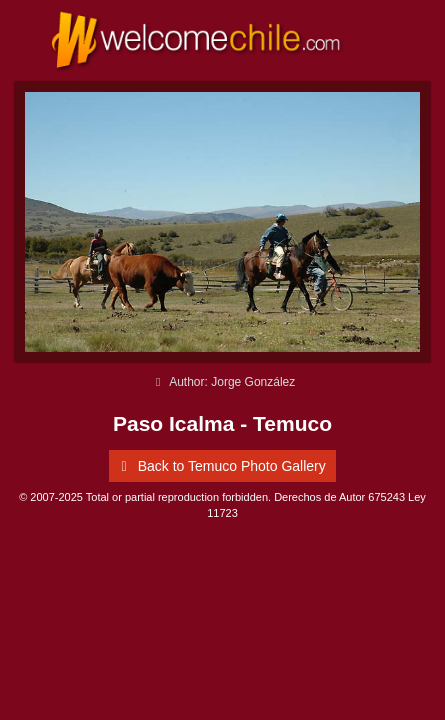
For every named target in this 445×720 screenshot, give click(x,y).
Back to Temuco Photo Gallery (220, 466)
